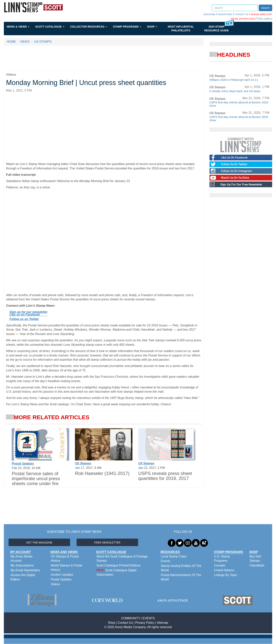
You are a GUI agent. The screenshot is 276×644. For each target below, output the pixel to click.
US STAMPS (43, 42)
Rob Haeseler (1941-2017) (102, 473)
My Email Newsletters (25, 570)
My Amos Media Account (21, 559)
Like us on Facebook (28, 315)
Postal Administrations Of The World (181, 577)
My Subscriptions (22, 565)
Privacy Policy (145, 623)
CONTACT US (242, 14)
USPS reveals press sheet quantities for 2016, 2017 (165, 476)
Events (166, 561)
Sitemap (162, 623)
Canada (219, 565)
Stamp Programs (127, 27)
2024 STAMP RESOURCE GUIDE (217, 29)
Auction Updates (62, 575)
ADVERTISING (225, 14)
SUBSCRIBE (209, 14)
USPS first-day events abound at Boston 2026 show (239, 104)
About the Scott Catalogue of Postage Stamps (122, 559)
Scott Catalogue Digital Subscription (116, 572)
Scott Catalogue (50, 27)
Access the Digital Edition (23, 577)
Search (265, 8)
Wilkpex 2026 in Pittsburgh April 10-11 (234, 80)
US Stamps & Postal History (65, 559)
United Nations (224, 570)
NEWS (25, 42)
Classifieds (257, 565)
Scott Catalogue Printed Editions (118, 565)
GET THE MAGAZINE (39, 543)
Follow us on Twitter (24, 319)
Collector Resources (89, 27)
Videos (55, 584)
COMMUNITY (131, 618)
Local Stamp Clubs (174, 556)
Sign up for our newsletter (28, 312)
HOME (11, 42)
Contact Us (125, 623)
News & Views (18, 27)
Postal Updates (23, 464)
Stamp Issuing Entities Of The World (181, 568)
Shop (152, 27)
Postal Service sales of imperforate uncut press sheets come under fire (36, 479)
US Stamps (83, 463)
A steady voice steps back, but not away (235, 91)
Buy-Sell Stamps (255, 559)
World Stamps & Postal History (67, 568)
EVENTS (149, 618)
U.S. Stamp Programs (222, 559)
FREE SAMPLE (265, 19)
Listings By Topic (225, 575)
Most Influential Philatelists (181, 29)
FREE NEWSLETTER (107, 543)
